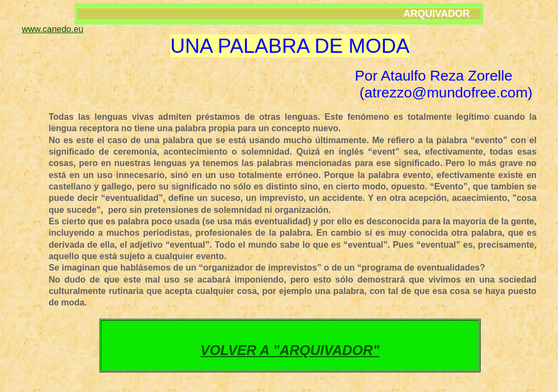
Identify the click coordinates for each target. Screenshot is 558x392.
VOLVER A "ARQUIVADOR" (290, 350)
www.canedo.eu (53, 29)
